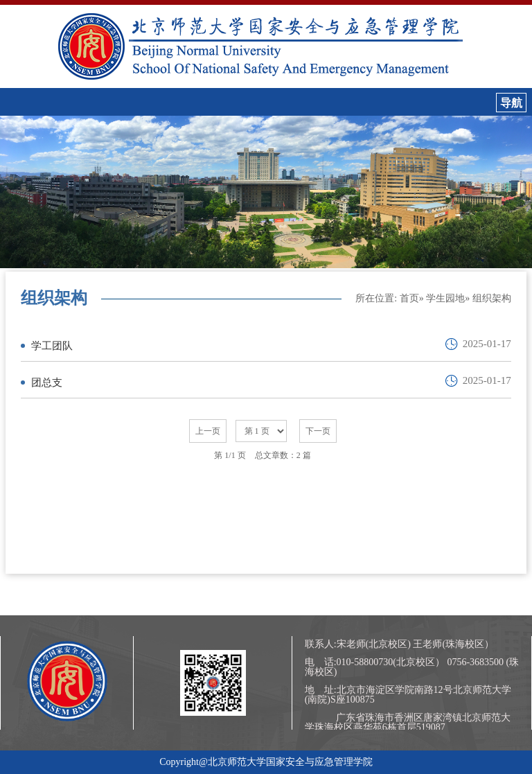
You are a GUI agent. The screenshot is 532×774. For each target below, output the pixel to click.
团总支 (47, 382)
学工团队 (52, 346)
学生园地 (445, 298)
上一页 (208, 431)
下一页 (318, 431)
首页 (409, 298)
